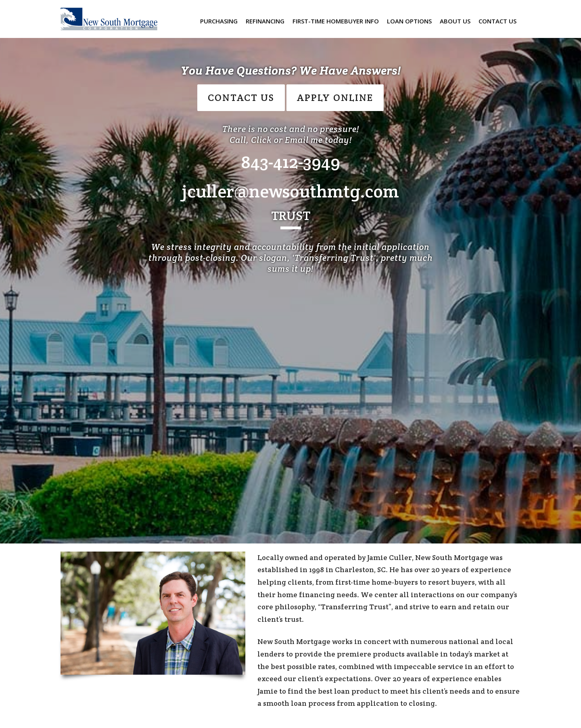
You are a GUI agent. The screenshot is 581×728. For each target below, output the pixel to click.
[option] (290, 272)
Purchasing (219, 21)
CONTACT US (241, 98)
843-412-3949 (290, 162)
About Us (455, 21)
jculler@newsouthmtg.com (290, 191)
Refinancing (265, 21)
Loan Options (409, 21)
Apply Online (335, 98)
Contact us (497, 21)
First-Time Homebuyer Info (336, 21)
